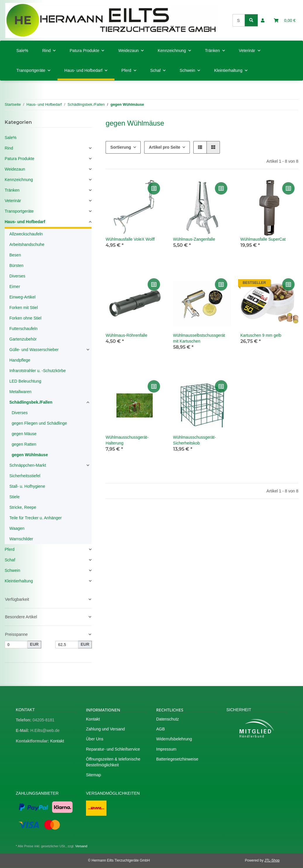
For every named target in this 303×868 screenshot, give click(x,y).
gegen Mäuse (24, 434)
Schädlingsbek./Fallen (31, 402)
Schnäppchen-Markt (28, 465)
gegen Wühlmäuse (30, 455)
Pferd (10, 549)
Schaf (10, 560)
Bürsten (16, 265)
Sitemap (93, 775)
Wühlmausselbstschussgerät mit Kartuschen (199, 338)
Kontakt (57, 741)
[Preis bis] (67, 645)
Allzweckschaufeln (26, 234)
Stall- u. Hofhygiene (27, 486)
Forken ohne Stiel (25, 318)
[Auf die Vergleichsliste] (154, 188)
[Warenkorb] (285, 20)
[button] (263, 20)
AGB (161, 729)
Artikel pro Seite (165, 147)
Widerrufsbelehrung (174, 739)
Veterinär (13, 201)
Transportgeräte (19, 211)
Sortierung (121, 147)
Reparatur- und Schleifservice (113, 749)
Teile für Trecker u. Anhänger (36, 518)
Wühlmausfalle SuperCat (263, 239)
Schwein (12, 570)
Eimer (15, 287)
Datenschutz (168, 719)
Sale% (11, 138)
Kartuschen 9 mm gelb (261, 335)
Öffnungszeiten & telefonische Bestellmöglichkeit (113, 762)
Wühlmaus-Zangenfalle (194, 239)
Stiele (14, 497)
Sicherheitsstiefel (25, 476)
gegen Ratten (24, 444)
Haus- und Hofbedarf (25, 222)
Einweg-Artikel (22, 297)
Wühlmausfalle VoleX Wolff (130, 239)
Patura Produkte (19, 159)
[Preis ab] (16, 645)
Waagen (17, 528)
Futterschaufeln (24, 329)
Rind (9, 148)
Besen (15, 255)
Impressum (166, 749)
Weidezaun (15, 169)
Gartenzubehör (23, 339)
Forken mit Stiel (24, 308)
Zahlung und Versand (105, 729)
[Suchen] (239, 20)
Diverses (17, 276)
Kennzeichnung (19, 180)
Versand (81, 846)
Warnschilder (21, 539)
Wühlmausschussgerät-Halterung (127, 440)
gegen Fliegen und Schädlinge (39, 423)
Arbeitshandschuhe (27, 244)
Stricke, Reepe (23, 507)
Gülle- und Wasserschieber (34, 350)
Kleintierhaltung (19, 581)
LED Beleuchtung (25, 381)
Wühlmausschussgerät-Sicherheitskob (194, 440)
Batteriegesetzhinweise (177, 759)
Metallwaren (20, 392)
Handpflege (20, 360)
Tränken (12, 190)
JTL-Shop (272, 860)
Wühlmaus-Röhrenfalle (126, 335)
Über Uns (95, 739)
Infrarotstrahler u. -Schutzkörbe (38, 371)
